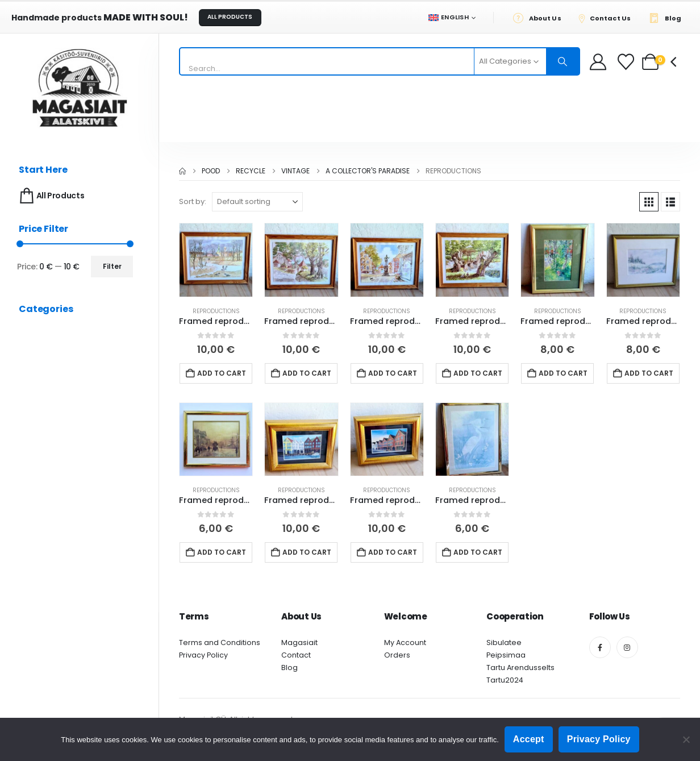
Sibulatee (504, 643)
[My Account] (598, 62)
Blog (289, 668)
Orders (397, 655)
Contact (296, 655)
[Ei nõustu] (686, 739)
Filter (112, 266)
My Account (405, 643)
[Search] (563, 61)
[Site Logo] (80, 88)
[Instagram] (627, 647)
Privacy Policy (203, 655)
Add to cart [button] (222, 373)
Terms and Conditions (220, 643)
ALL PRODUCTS (230, 17)
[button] (649, 202)
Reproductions (216, 311)
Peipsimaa (506, 655)
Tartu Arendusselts (520, 668)
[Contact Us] (608, 18)
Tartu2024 (505, 680)
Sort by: (193, 201)
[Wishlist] (627, 62)
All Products (51, 196)
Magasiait (299, 643)
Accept (529, 739)
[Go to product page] (216, 260)
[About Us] (540, 18)
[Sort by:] (257, 202)
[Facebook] (600, 647)
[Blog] (668, 18)
